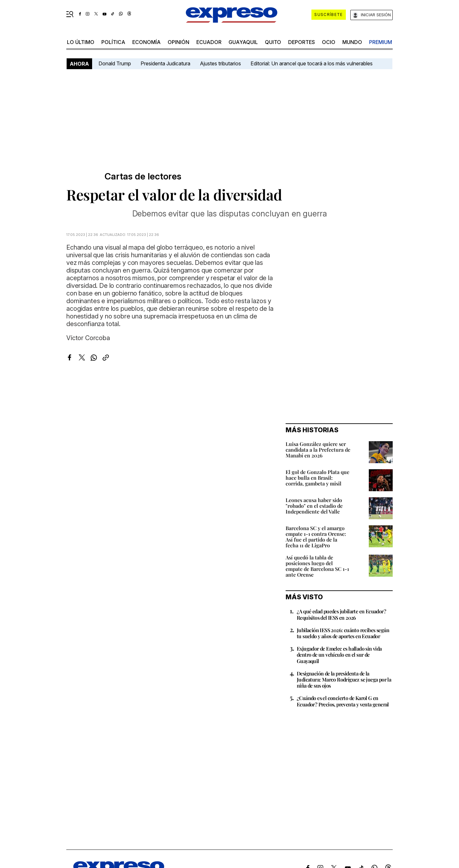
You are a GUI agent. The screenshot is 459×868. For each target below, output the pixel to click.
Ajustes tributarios (220, 63)
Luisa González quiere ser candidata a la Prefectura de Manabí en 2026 (318, 450)
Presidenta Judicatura (165, 63)
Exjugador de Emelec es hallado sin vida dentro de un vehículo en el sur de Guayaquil (339, 655)
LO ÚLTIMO (81, 42)
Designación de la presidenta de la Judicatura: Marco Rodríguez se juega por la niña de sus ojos (344, 679)
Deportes (302, 42)
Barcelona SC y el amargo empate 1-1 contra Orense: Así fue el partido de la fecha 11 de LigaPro (316, 537)
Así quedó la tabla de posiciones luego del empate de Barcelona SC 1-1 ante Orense (317, 566)
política (113, 42)
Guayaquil (243, 42)
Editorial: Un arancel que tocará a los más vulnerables (312, 63)
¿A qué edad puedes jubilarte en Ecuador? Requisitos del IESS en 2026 (341, 614)
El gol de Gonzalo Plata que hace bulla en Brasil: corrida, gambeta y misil (317, 478)
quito (273, 42)
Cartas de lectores (143, 176)
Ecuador (209, 42)
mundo (352, 42)
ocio (329, 42)
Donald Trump (115, 63)
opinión (178, 42)
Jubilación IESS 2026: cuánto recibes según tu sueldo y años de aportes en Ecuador (343, 633)
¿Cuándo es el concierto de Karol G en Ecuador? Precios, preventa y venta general (343, 701)
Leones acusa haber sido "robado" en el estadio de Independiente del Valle (314, 506)
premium (381, 42)
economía (146, 42)
